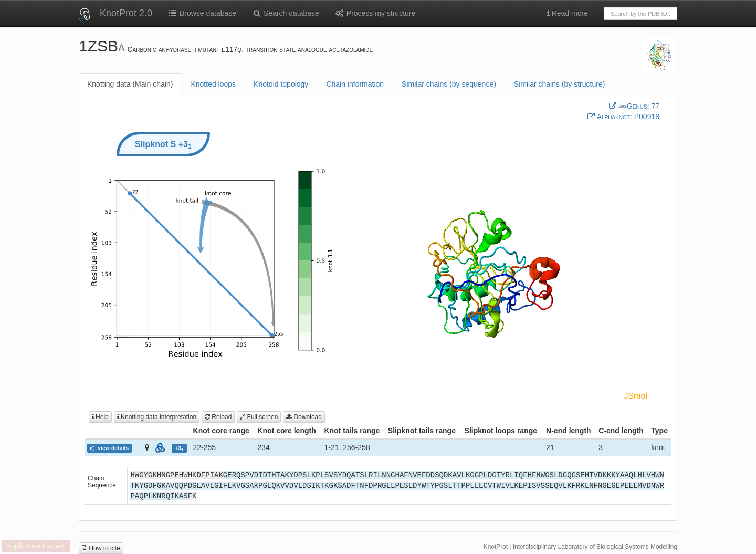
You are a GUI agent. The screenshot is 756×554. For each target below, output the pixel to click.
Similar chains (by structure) (560, 84)
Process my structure (375, 13)
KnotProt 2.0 (126, 13)
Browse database (202, 13)
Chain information (355, 84)
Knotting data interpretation (157, 417)
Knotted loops (213, 84)
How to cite (101, 548)
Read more (568, 13)
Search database (286, 13)
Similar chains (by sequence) (449, 84)
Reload (218, 417)
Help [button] (100, 417)
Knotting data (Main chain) (130, 84)
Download (304, 417)
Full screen (259, 417)
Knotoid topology (281, 84)
